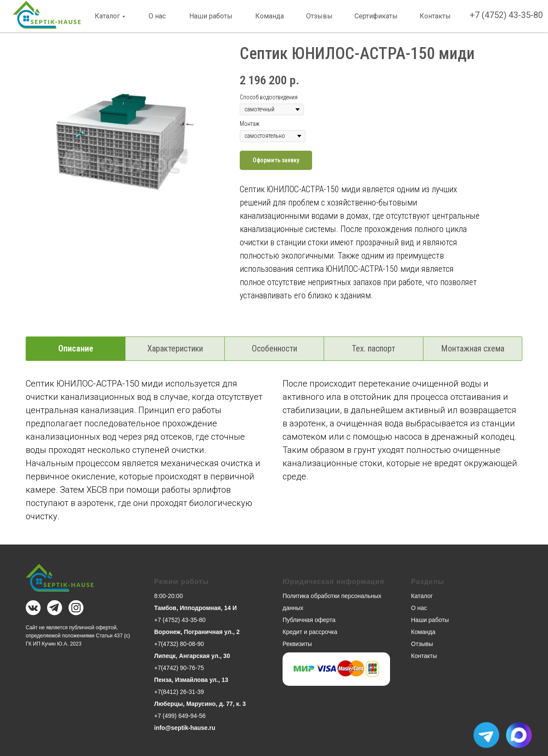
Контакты (435, 16)
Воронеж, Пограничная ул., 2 (197, 632)
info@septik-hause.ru (185, 728)
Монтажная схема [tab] (473, 348)
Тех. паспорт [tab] (374, 348)
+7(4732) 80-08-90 (179, 644)
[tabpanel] (274, 459)
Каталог (107, 16)
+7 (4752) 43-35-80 (506, 15)
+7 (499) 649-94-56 (180, 716)
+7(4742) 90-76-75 (179, 668)
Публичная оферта (309, 620)
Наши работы (211, 16)
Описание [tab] (76, 348)
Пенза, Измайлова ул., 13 (191, 680)
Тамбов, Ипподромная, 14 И (195, 608)
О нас (157, 16)
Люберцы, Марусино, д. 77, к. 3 (200, 704)
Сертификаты (376, 16)
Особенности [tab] (274, 348)
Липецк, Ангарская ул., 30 (192, 656)
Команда (270, 16)
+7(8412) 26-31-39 (179, 692)
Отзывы (319, 16)
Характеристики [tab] (175, 348)
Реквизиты (297, 644)
